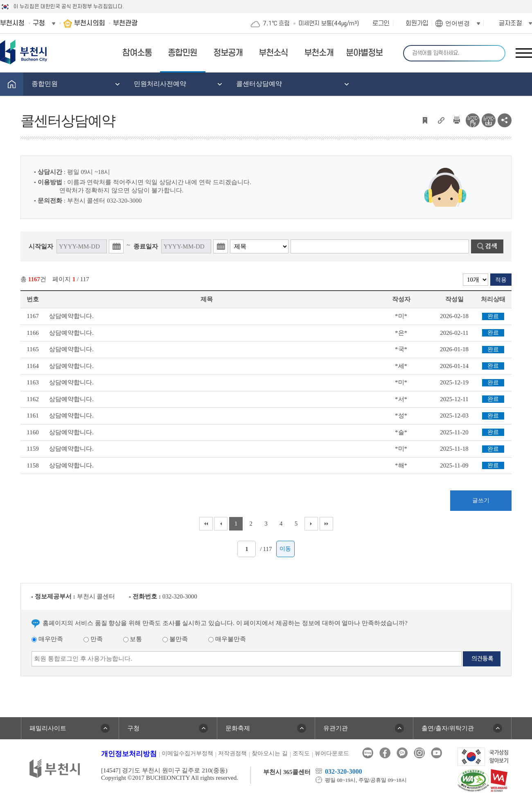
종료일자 (146, 246)
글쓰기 (481, 500)
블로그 (368, 753)
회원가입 (417, 23)
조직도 (301, 753)
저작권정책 (232, 753)
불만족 (175, 639)
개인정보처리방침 (129, 754)
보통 (133, 639)
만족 (93, 639)
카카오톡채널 (402, 753)
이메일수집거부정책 (187, 753)
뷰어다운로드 (332, 753)
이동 (285, 549)
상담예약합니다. (71, 316)
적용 (501, 280)
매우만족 (47, 639)
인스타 (419, 753)
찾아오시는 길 (270, 753)
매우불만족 (227, 639)
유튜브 (436, 753)
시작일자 (41, 246)
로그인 (381, 23)
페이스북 (385, 753)
